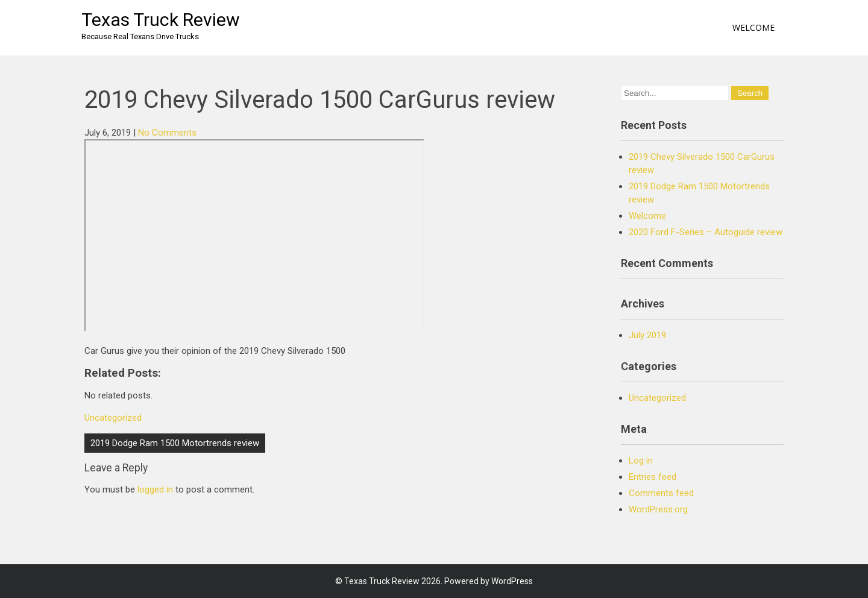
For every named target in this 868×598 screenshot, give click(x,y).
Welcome (753, 27)
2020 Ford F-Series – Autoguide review (706, 232)
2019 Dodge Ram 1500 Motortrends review (175, 443)
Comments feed (661, 493)
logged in (155, 489)
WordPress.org (658, 509)
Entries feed (653, 477)
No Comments (167, 133)
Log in (641, 461)
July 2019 (647, 335)
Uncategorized (113, 418)
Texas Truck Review (161, 20)
